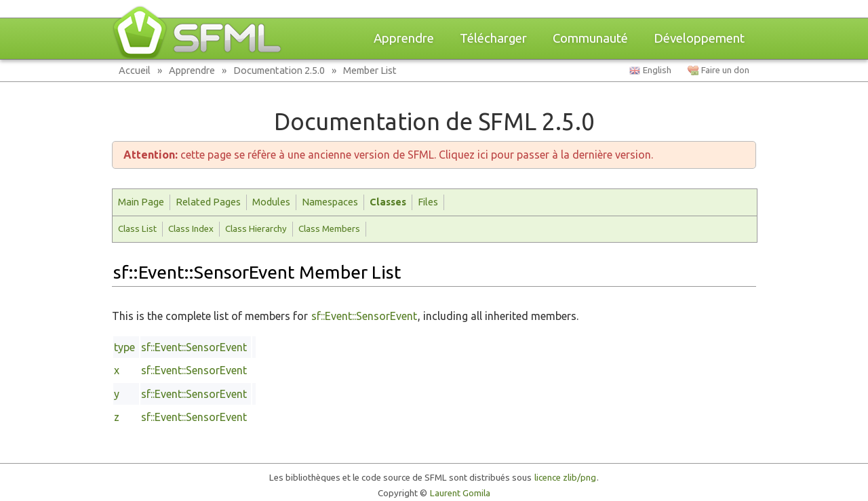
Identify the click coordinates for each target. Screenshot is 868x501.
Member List (370, 70)
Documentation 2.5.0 (279, 70)
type (124, 347)
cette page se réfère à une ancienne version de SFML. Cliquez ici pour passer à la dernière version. (388, 155)
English (657, 70)
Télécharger (493, 38)
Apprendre (404, 38)
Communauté (590, 38)
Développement (699, 38)
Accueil (135, 70)
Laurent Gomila (460, 493)
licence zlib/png (565, 478)
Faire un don (725, 70)
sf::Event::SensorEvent (364, 316)
